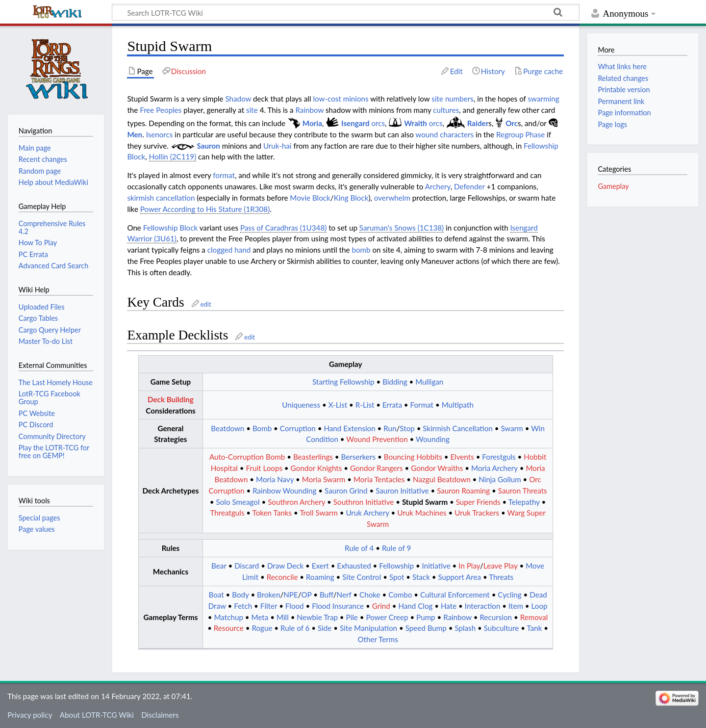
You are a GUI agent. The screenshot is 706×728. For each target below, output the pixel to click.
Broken (268, 595)
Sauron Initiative (402, 491)
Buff (327, 595)
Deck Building (171, 399)
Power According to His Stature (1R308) (205, 209)
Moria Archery (494, 468)
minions (356, 99)
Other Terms (378, 639)
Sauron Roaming (463, 491)
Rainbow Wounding (284, 491)
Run (390, 428)
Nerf (344, 595)
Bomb (262, 428)
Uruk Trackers (477, 513)
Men (135, 134)
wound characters (444, 134)
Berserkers (358, 457)
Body (240, 595)
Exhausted (354, 566)
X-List (338, 405)
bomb (361, 250)
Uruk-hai (277, 146)
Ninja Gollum (500, 479)
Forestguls (499, 457)
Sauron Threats (523, 491)
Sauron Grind (346, 491)
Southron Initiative (364, 502)
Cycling (509, 595)
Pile (352, 617)
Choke (370, 595)
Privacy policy (30, 715)
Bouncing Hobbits (413, 457)
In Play (469, 566)
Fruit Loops (264, 468)
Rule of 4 (359, 548)
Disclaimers (160, 715)
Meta (260, 617)
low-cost (327, 99)
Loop (540, 606)
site (252, 110)
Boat (216, 595)
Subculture (502, 628)
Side (325, 628)
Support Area (459, 577)
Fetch (243, 606)
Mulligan (429, 382)
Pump (426, 617)
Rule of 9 (396, 548)
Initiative (436, 566)
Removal (534, 617)
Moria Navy (275, 479)
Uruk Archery (367, 513)
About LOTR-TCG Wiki (97, 715)
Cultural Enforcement (455, 595)
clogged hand (229, 250)
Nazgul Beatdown (442, 479)
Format (422, 405)
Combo (400, 595)
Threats (501, 577)
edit (206, 304)
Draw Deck (285, 566)
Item (516, 606)
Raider (478, 123)
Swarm (512, 428)
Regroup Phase (520, 134)
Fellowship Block (170, 228)
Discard (247, 566)
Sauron (209, 146)
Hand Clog (415, 606)
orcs (378, 123)
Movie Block (310, 198)
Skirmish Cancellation (457, 428)
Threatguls (227, 513)
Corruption (298, 428)
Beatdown (227, 428)
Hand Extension (349, 428)
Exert (320, 566)
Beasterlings (313, 457)
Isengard (355, 123)
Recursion (496, 617)
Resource (229, 628)
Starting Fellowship (343, 382)
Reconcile (282, 577)
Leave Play (501, 566)
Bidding (395, 382)
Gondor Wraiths (437, 468)
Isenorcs (160, 134)
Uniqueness (301, 405)
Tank (534, 628)
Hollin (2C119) (173, 156)
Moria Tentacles (379, 479)
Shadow (238, 99)
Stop (407, 428)
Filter (269, 606)
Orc (512, 123)
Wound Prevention (377, 439)
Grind (381, 606)
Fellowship (396, 566)
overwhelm (392, 198)
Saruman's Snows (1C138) (402, 228)
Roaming (320, 577)
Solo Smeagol (238, 502)
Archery (438, 186)
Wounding (433, 439)
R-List (365, 405)
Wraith (416, 123)
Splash (465, 628)
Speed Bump (426, 628)
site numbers (453, 99)
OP (306, 595)
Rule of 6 (295, 628)
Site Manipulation (368, 628)
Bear (219, 566)
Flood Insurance (338, 606)
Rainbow (309, 110)
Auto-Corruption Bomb (247, 457)
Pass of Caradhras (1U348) (283, 228)
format (224, 175)
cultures (446, 110)
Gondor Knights (316, 468)
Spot (397, 577)
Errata (392, 405)
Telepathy (524, 502)
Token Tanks (272, 513)
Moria (312, 123)
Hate (449, 606)
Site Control (362, 577)
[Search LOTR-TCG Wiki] (334, 12)
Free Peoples (161, 110)
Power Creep (387, 617)
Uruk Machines (422, 513)
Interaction (483, 606)
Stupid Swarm (425, 502)
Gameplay (613, 186)
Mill (283, 617)
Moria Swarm (324, 479)
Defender (469, 186)
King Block (351, 198)
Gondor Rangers (377, 468)
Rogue (262, 628)
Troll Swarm (319, 513)
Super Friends (478, 502)
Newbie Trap (317, 617)
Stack (421, 577)
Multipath (458, 405)
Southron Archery (296, 502)
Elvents (462, 457)
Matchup (229, 617)
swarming (544, 99)
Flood (295, 606)
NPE (291, 595)
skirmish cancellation (161, 198)
